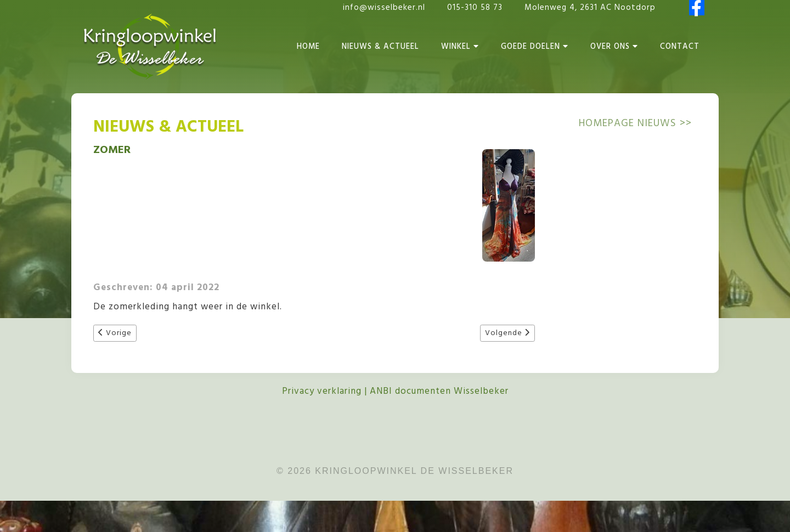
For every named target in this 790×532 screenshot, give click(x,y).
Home (308, 47)
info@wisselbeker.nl (384, 8)
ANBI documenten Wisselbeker (439, 391)
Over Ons (614, 47)
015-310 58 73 (476, 8)
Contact (680, 47)
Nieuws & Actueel (380, 47)
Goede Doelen (535, 47)
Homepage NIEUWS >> (635, 123)
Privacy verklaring (322, 391)
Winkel (460, 47)
